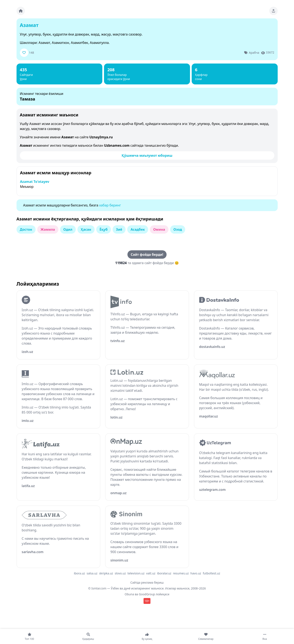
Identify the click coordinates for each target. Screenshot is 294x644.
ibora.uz (79, 573)
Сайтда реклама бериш (147, 582)
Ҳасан (86, 229)
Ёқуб (104, 229)
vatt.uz (151, 573)
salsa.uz (92, 573)
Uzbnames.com (117, 145)
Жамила (48, 229)
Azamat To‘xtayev (35, 182)
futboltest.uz (211, 573)
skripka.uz (106, 573)
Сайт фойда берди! (147, 255)
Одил (68, 229)
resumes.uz (181, 573)
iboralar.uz (164, 573)
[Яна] (265, 636)
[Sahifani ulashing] (273, 11)
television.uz (136, 573)
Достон (26, 229)
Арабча (254, 53)
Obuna (129, 594)
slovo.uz (120, 573)
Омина (159, 229)
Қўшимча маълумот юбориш (147, 155)
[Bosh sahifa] (21, 11)
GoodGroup (147, 594)
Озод (178, 229)
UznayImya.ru (101, 137)
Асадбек (138, 229)
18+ (147, 601)
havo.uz (196, 573)
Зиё (119, 229)
